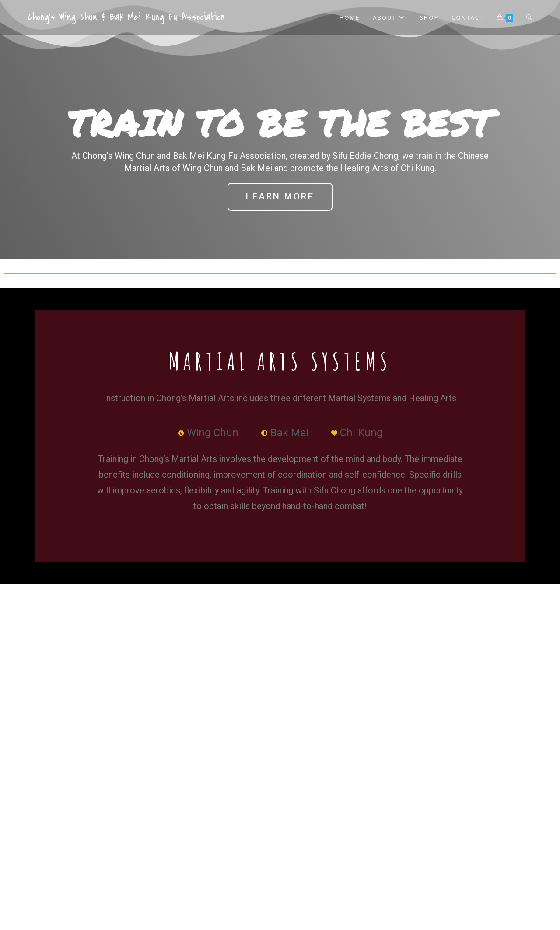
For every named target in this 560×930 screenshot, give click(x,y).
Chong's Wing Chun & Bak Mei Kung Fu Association (126, 17)
